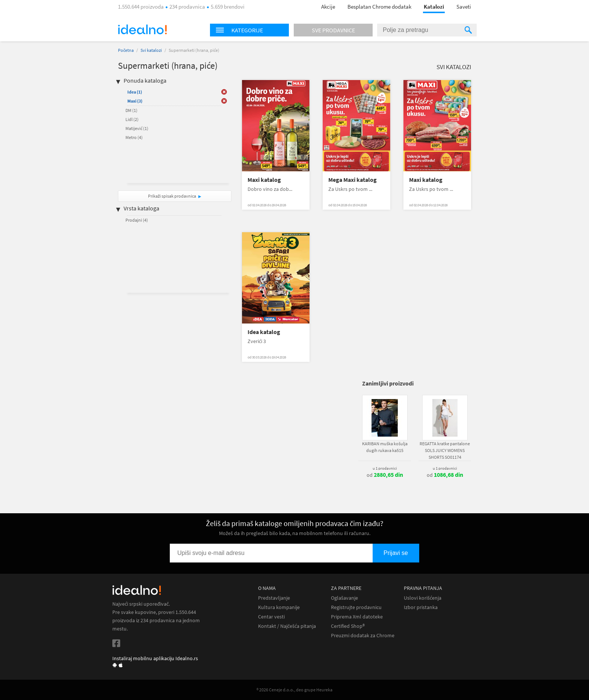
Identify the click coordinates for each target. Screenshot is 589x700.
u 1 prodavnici (385, 468)
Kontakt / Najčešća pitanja (287, 626)
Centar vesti (271, 617)
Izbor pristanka (421, 607)
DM (131, 110)
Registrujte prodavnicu (356, 607)
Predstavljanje (274, 598)
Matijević (137, 128)
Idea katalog (264, 332)
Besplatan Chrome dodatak (379, 7)
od (385, 475)
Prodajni (137, 220)
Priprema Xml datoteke (357, 617)
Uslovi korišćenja (423, 598)
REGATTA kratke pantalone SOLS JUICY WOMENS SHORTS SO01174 (445, 450)
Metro (134, 137)
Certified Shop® (348, 626)
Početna (126, 50)
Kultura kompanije (279, 607)
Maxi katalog (264, 180)
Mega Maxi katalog (353, 180)
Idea (135, 92)
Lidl (132, 119)
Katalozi (434, 7)
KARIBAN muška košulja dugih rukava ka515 (385, 447)
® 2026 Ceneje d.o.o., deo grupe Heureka (294, 690)
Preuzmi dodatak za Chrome (363, 636)
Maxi (135, 101)
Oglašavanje (344, 598)
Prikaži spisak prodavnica (172, 196)
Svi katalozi (151, 50)
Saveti (464, 7)
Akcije (328, 7)
